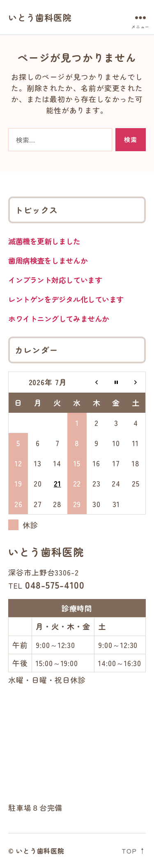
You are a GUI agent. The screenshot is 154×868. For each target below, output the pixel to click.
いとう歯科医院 (40, 18)
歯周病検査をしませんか (48, 260)
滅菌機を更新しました (44, 241)
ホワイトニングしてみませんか (59, 318)
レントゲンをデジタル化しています (66, 299)
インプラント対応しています (55, 280)
